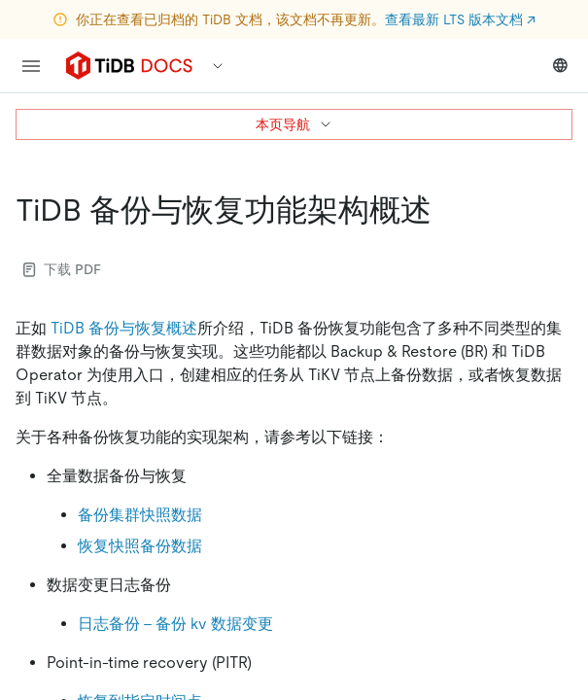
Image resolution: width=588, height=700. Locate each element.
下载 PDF (62, 269)
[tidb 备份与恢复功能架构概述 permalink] (447, 210)
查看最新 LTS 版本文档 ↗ (460, 19)
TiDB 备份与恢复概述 (124, 328)
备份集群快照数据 (140, 515)
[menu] (31, 66)
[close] (550, 588)
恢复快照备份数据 (140, 546)
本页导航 (294, 124)
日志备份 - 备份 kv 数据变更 (175, 624)
